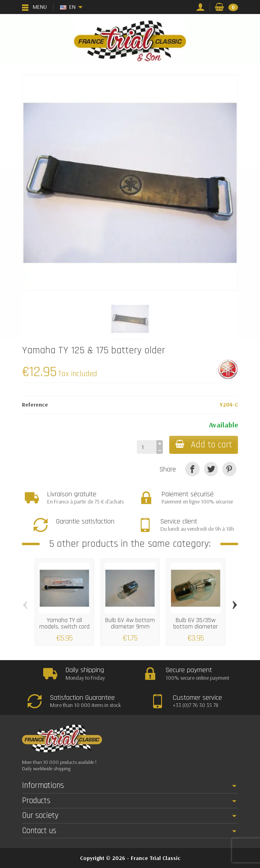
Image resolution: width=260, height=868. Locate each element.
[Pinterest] (229, 469)
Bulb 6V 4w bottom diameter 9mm (130, 623)
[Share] (192, 469)
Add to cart (203, 445)
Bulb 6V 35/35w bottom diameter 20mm (196, 627)
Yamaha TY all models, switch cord (64, 623)
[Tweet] (211, 469)
